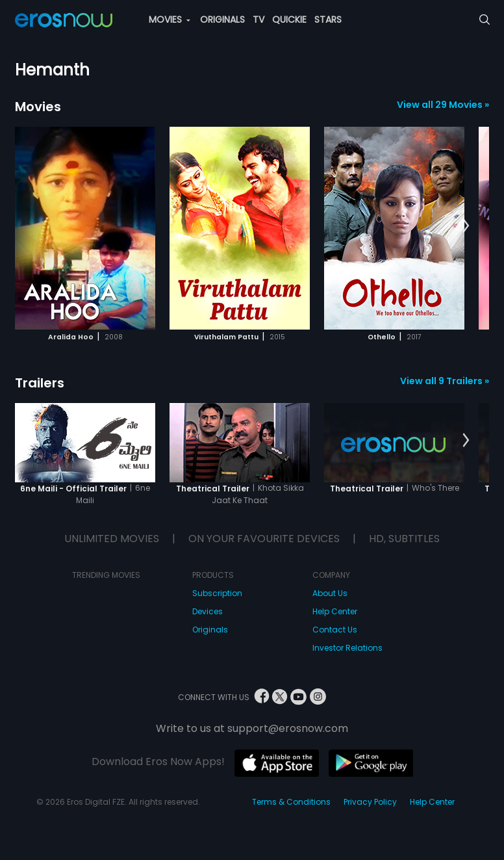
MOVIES (170, 20)
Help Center (335, 611)
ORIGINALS (222, 20)
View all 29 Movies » (443, 105)
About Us (330, 593)
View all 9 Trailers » (445, 381)
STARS (328, 20)
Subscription (217, 593)
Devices (208, 611)
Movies (38, 107)
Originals (210, 630)
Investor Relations (347, 648)
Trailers (40, 383)
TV (258, 20)
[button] (466, 226)
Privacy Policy (370, 802)
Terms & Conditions (291, 802)
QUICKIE (289, 20)
